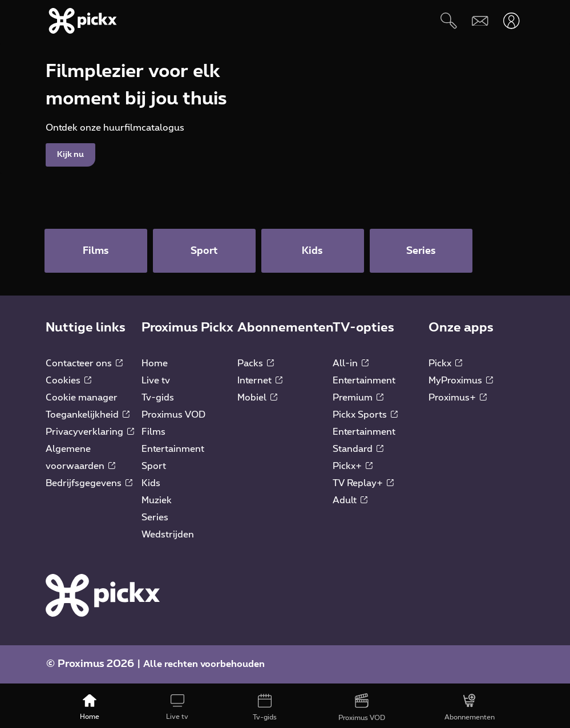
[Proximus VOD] (362, 708)
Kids (151, 488)
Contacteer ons (84, 368)
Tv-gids (158, 402)
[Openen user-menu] (512, 21)
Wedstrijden (168, 539)
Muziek (157, 505)
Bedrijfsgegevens (89, 488)
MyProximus (461, 385)
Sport (154, 471)
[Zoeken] (449, 21)
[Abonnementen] (470, 708)
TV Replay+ (363, 488)
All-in (351, 368)
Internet (260, 385)
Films (153, 436)
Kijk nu (70, 185)
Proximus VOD (173, 419)
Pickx (445, 368)
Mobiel (257, 402)
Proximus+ (458, 402)
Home (155, 368)
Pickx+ (353, 471)
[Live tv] (177, 708)
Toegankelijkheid (88, 419)
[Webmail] (480, 21)
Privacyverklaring (90, 436)
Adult (350, 505)
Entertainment (173, 454)
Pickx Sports (365, 419)
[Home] (90, 708)
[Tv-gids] (265, 708)
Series (155, 522)
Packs (256, 368)
